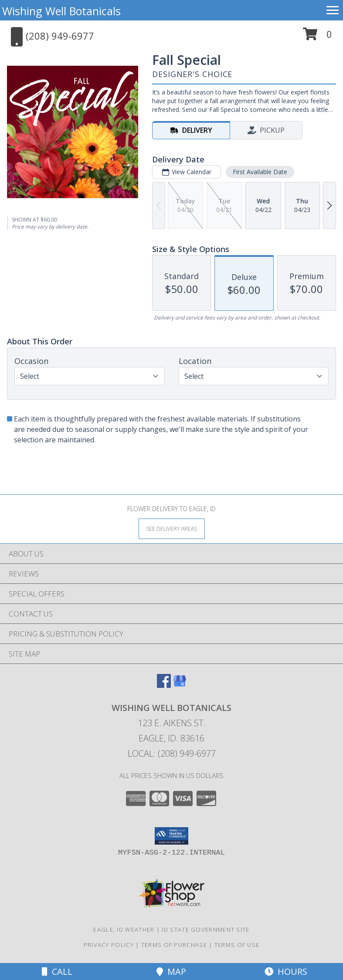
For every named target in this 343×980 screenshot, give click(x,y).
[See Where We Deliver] (172, 528)
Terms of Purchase (174, 945)
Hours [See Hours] (286, 972)
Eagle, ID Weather (124, 929)
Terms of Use (237, 945)
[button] (318, 37)
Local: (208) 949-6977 (172, 753)
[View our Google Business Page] (180, 685)
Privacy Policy (109, 945)
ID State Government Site (205, 929)
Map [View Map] (171, 972)
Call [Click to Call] (57, 972)
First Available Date (260, 172)
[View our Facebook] (164, 685)
